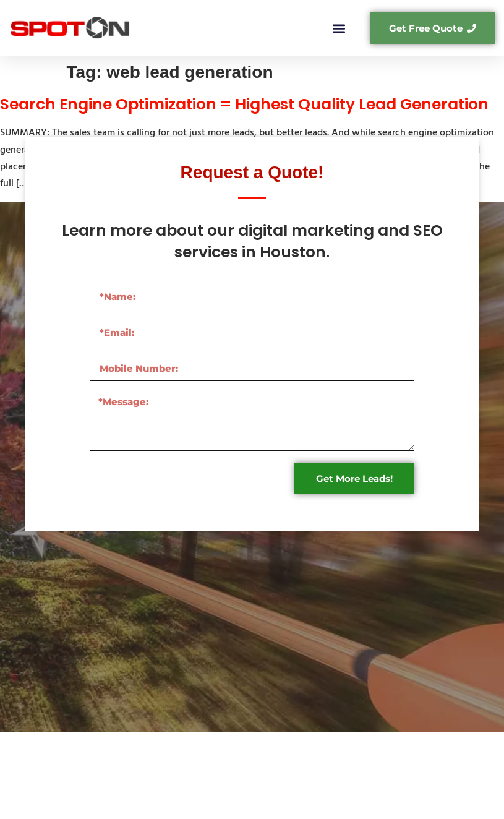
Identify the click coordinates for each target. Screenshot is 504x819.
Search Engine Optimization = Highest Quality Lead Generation (244, 104)
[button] (339, 28)
